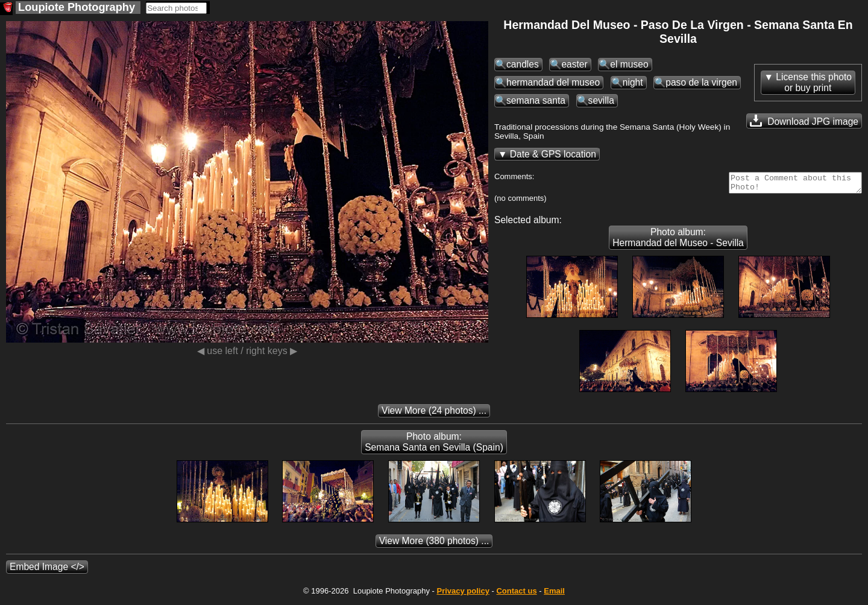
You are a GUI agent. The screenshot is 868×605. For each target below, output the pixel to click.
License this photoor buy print (814, 82)
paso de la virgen (701, 82)
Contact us (516, 594)
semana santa (536, 100)
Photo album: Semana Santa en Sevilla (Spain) (434, 445)
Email (554, 594)
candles (523, 64)
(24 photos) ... (434, 414)
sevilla (601, 100)
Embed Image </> (47, 570)
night (633, 82)
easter (574, 64)
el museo (629, 64)
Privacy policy (463, 594)
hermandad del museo (553, 82)
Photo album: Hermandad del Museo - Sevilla (678, 241)
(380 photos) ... (434, 544)
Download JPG (804, 121)
